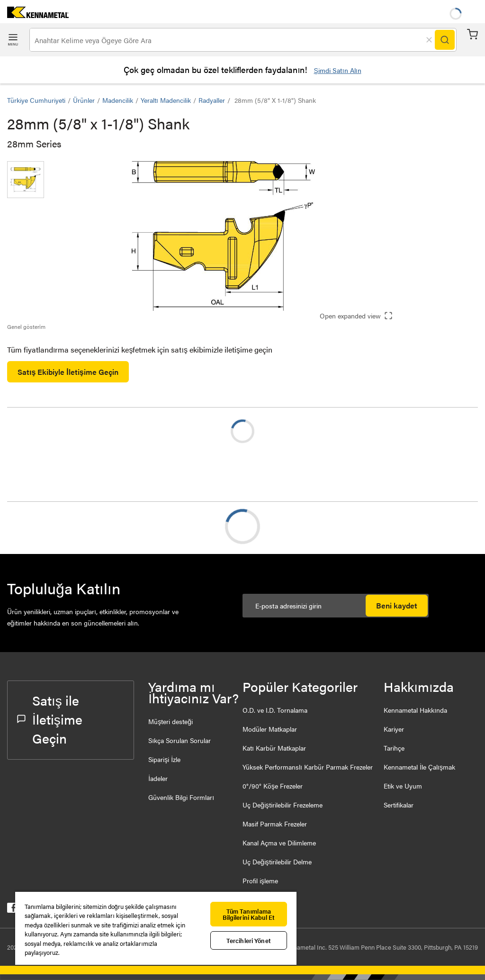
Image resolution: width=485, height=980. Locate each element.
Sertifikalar (399, 805)
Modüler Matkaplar (270, 729)
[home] (34, 15)
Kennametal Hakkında (415, 710)
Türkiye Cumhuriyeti (36, 100)
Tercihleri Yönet (249, 940)
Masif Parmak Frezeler (275, 824)
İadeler (158, 778)
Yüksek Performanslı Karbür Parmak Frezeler (308, 767)
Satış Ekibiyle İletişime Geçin (68, 372)
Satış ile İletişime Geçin (50, 719)
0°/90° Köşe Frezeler (273, 786)
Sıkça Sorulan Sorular (180, 740)
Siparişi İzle (164, 759)
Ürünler (84, 100)
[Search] (445, 40)
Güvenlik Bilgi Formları (181, 797)
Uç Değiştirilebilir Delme (277, 862)
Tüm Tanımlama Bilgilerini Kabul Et (249, 914)
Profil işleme (260, 880)
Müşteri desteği (171, 721)
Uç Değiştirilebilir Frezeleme (283, 805)
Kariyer (394, 729)
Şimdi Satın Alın (337, 70)
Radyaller (212, 100)
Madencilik (118, 100)
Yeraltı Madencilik (166, 100)
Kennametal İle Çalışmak (419, 767)
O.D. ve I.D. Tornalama (275, 710)
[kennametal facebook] (12, 910)
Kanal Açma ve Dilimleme (279, 843)
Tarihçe (394, 748)
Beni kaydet (397, 605)
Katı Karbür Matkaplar (274, 748)
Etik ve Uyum (403, 786)
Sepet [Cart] (472, 34)
